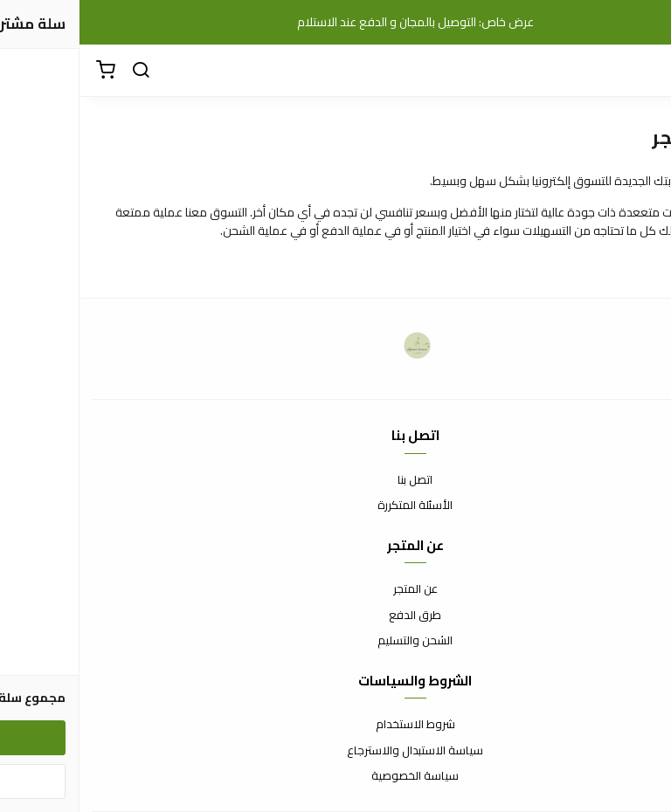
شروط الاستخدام (336, 725)
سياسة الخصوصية (335, 776)
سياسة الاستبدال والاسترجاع (335, 751)
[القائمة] (645, 71)
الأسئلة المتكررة (335, 506)
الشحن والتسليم (335, 641)
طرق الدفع (335, 616)
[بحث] (61, 71)
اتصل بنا (335, 480)
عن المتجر (336, 589)
